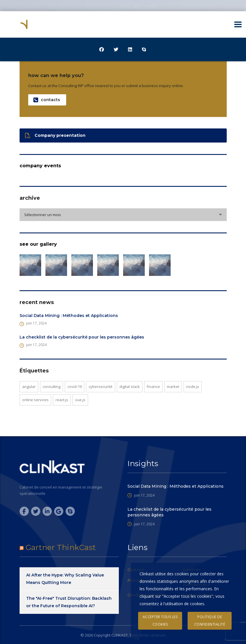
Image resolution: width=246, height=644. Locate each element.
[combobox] (123, 215)
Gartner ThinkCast (61, 547)
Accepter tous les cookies (160, 621)
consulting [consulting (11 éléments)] (52, 387)
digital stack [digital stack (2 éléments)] (130, 387)
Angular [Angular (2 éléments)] (29, 387)
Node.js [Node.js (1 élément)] (193, 387)
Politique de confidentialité (210, 621)
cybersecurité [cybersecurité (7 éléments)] (101, 387)
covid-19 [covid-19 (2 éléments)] (75, 387)
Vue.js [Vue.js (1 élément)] (80, 400)
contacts (47, 100)
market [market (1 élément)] (173, 387)
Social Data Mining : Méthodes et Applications (69, 316)
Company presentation (55, 135)
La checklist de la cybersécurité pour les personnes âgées (82, 337)
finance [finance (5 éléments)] (153, 387)
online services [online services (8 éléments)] (35, 400)
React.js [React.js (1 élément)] (62, 400)
